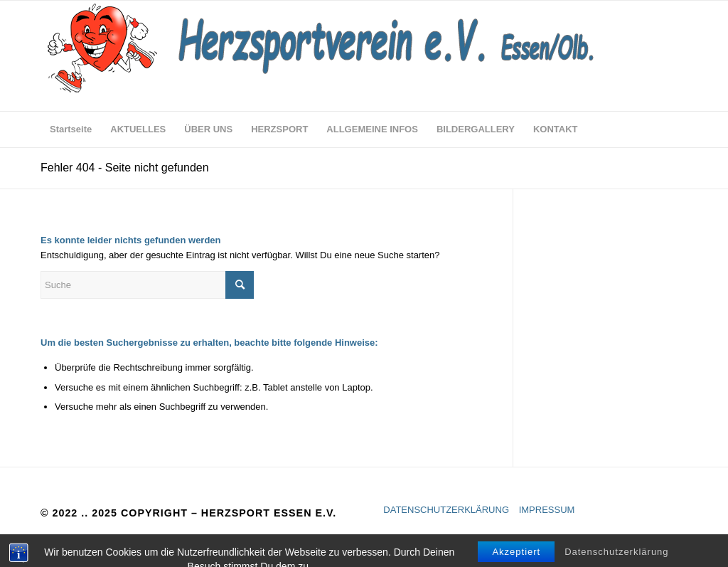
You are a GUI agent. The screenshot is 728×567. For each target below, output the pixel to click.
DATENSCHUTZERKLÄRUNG (446, 510)
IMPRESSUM (547, 510)
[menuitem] (71, 129)
